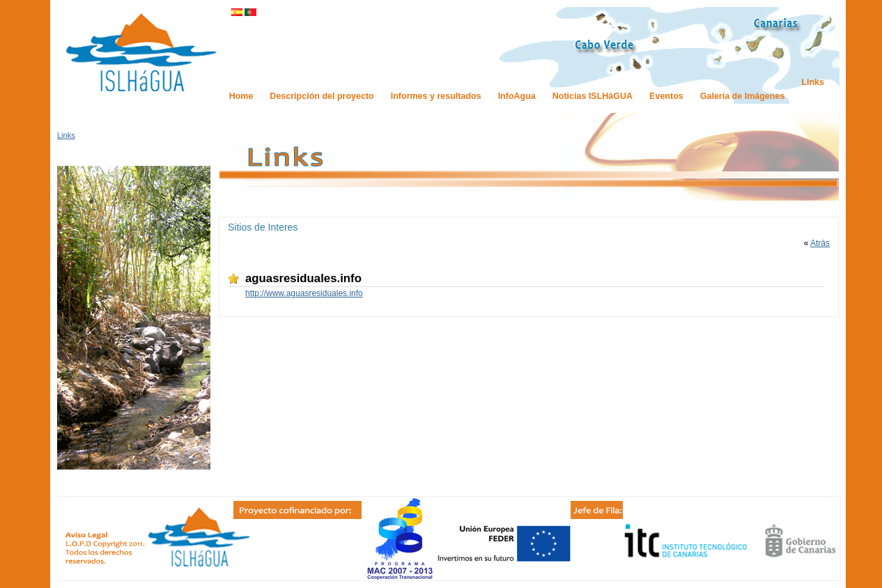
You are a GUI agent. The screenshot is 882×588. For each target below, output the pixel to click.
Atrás (820, 243)
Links (66, 135)
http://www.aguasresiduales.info (304, 293)
